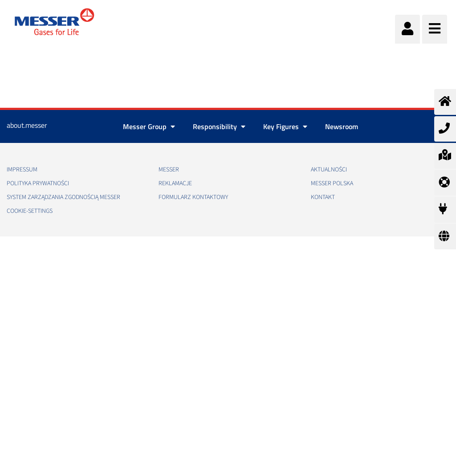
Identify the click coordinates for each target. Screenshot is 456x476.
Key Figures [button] (285, 126)
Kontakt (323, 197)
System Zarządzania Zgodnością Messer (63, 197)
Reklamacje (175, 183)
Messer (169, 170)
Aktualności (329, 170)
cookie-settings (30, 211)
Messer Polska (332, 183)
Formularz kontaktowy (193, 197)
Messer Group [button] (149, 126)
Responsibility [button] (219, 126)
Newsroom (342, 126)
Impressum (22, 170)
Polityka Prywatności (38, 183)
